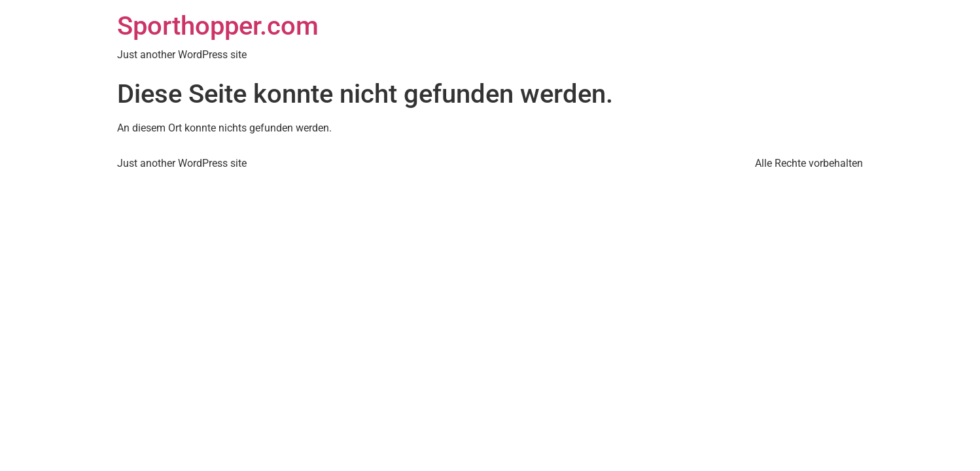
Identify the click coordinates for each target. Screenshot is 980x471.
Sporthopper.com (218, 26)
